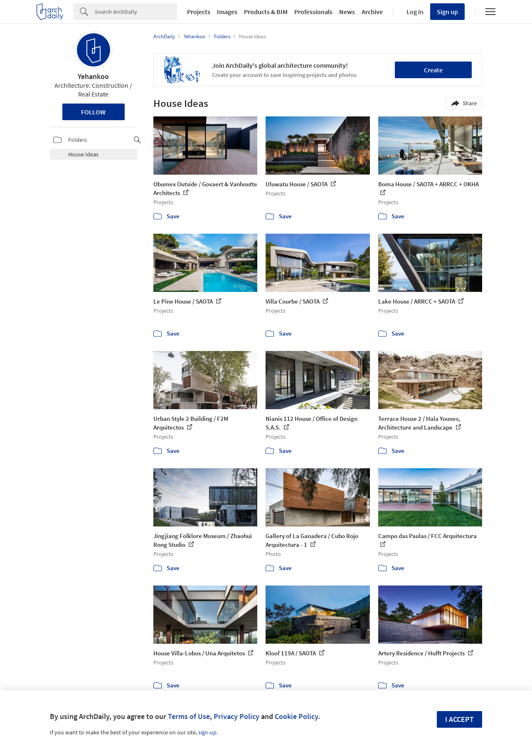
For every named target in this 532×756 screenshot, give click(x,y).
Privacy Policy (236, 716)
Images (227, 12)
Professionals (313, 12)
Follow (93, 112)
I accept (459, 719)
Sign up (447, 12)
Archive (372, 12)
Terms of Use (189, 716)
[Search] (136, 12)
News (347, 12)
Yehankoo (93, 76)
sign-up (207, 732)
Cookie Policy (296, 716)
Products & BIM (266, 12)
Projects (199, 12)
